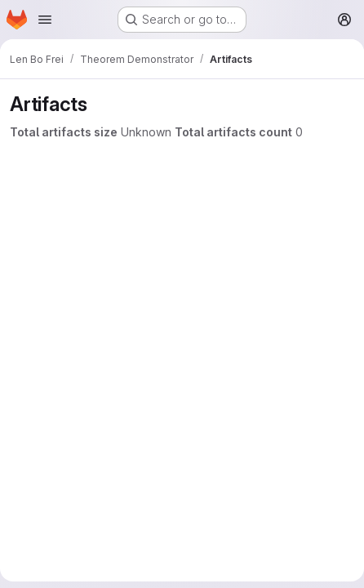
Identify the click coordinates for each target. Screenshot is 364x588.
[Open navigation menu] (45, 20)
